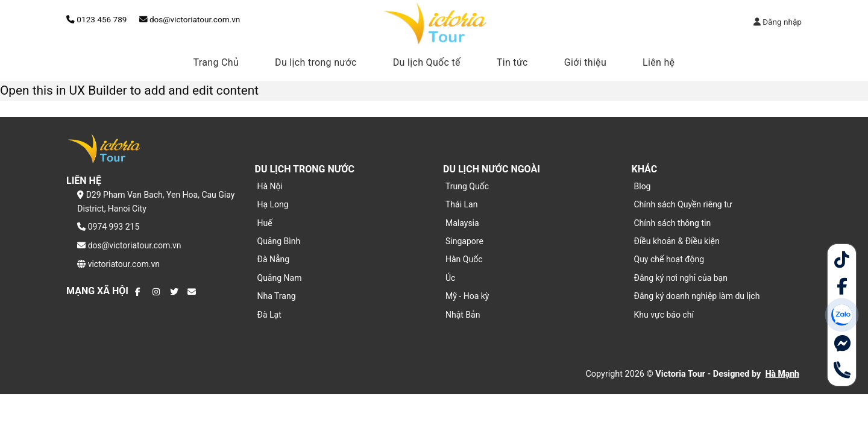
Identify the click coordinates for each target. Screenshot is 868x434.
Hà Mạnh (782, 374)
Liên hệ (659, 62)
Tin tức (512, 62)
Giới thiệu (585, 62)
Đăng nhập (778, 22)
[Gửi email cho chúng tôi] (192, 292)
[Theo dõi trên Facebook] (139, 292)
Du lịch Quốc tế (427, 62)
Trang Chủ (216, 62)
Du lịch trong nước (316, 62)
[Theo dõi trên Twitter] (174, 292)
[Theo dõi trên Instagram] (157, 292)
